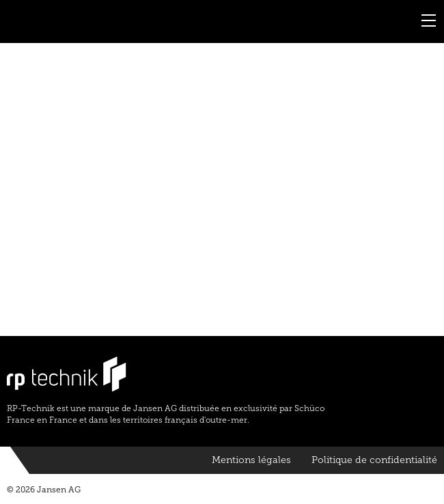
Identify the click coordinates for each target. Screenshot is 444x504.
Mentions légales (251, 460)
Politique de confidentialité (374, 460)
